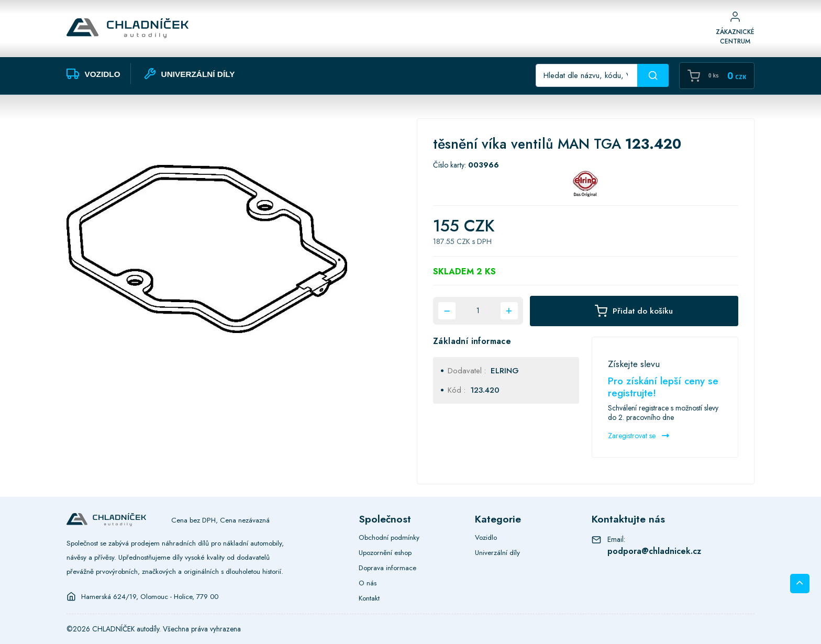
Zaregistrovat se (639, 436)
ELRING (505, 371)
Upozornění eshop (385, 552)
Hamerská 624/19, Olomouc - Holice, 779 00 (150, 596)
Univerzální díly (497, 552)
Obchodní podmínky (389, 537)
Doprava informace (387, 568)
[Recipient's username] (587, 75)
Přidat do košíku (634, 311)
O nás (368, 583)
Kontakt (369, 598)
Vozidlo (486, 537)
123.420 (485, 390)
